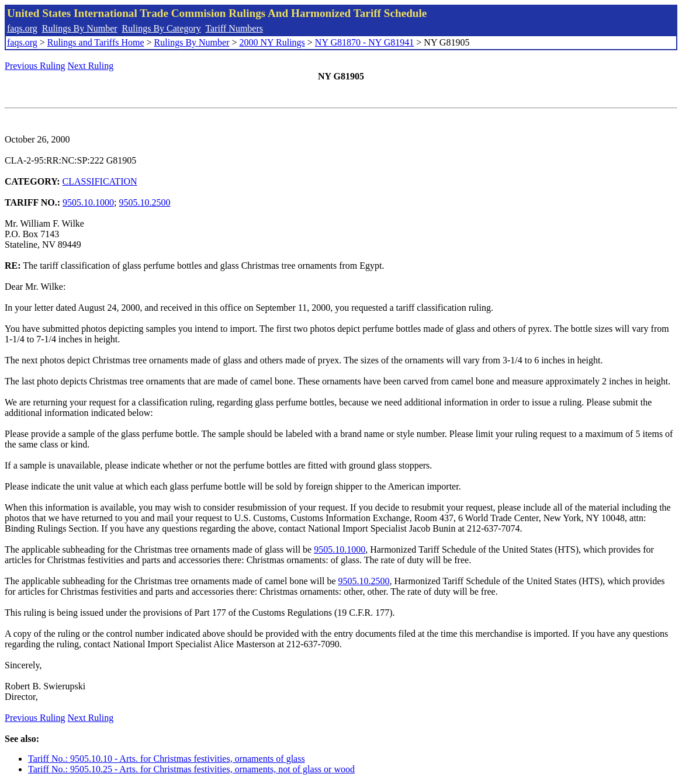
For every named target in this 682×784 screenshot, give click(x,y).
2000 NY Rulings (272, 42)
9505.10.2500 (145, 202)
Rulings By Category (162, 28)
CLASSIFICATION (100, 181)
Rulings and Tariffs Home (96, 42)
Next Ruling (91, 66)
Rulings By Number (80, 28)
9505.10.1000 (88, 202)
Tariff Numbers (234, 28)
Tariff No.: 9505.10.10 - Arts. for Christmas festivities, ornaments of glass (167, 759)
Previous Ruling (35, 66)
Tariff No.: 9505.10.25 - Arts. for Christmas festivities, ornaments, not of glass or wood (191, 769)
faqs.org (22, 28)
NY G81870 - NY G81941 (364, 42)
